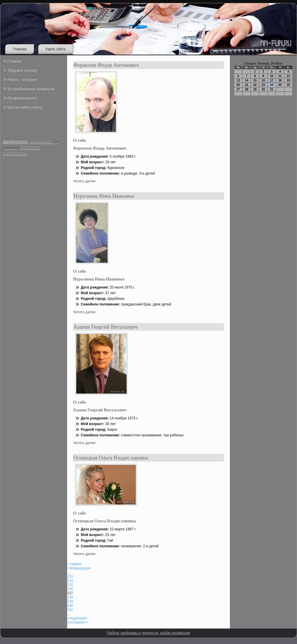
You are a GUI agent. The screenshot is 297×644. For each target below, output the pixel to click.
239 (70, 601)
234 (70, 581)
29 (255, 89)
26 (288, 85)
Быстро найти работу (25, 107)
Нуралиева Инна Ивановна (104, 196)
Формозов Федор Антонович (106, 65)
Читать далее (84, 181)
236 (70, 589)
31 (272, 89)
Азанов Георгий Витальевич (105, 327)
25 (280, 85)
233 (70, 576)
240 (70, 606)
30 (263, 89)
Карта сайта (56, 49)
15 (255, 80)
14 (247, 80)
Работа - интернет (22, 80)
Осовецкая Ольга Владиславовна (111, 458)
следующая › (78, 618)
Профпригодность (22, 98)
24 (272, 85)
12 (288, 76)
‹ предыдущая (79, 568)
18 (280, 80)
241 (70, 610)
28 (247, 89)
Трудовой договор (22, 70)
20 (238, 85)
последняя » (77, 622)
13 (238, 80)
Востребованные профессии (31, 89)
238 (70, 597)
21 (247, 85)
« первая (74, 564)
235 (70, 585)
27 (238, 89)
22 (255, 85)
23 (263, 85)
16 (263, 80)
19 (288, 80)
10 (272, 76)
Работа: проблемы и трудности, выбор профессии (148, 633)
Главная (20, 49)
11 (280, 76)
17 (272, 80)
